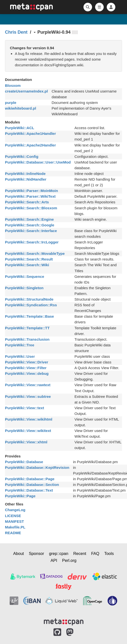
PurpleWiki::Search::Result (29, 259)
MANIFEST (14, 521)
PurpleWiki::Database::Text (29, 490)
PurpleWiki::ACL (20, 128)
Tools (109, 553)
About (18, 553)
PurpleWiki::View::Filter (26, 368)
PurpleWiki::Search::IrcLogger (32, 242)
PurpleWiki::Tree (20, 345)
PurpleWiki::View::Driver (27, 362)
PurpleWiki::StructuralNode (29, 299)
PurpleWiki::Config (22, 156)
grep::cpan (59, 553)
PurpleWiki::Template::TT (27, 328)
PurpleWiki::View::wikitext (28, 431)
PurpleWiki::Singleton (24, 288)
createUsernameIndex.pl (26, 91)
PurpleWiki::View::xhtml (26, 442)
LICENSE (13, 516)
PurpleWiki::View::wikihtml (29, 419)
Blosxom (13, 85)
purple (11, 103)
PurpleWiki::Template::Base (29, 316)
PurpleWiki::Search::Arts (27, 202)
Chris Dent (16, 32)
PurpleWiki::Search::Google (30, 225)
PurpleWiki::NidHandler (26, 179)
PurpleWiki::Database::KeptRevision (37, 467)
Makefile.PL (15, 527)
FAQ (95, 553)
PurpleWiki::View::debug (27, 373)
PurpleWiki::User (20, 356)
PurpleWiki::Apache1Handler (30, 133)
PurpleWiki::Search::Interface (31, 231)
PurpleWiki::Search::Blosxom (31, 208)
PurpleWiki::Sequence (25, 276)
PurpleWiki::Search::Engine (29, 219)
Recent (80, 553)
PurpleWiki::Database (24, 462)
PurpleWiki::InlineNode (25, 174)
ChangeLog (15, 510)
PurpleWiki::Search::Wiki (27, 265)
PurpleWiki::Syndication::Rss (31, 305)
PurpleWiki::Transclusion (27, 339)
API (54, 560)
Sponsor (36, 553)
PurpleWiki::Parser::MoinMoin (31, 191)
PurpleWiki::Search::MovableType (35, 253)
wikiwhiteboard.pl (21, 108)
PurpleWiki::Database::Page (30, 479)
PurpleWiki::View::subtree (28, 396)
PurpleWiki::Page (20, 496)
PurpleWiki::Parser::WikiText (30, 196)
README (13, 533)
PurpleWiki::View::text (25, 408)
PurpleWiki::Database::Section (32, 485)
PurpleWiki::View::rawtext (28, 385)
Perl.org (69, 560)
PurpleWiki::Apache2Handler (30, 145)
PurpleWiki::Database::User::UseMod (38, 162)
